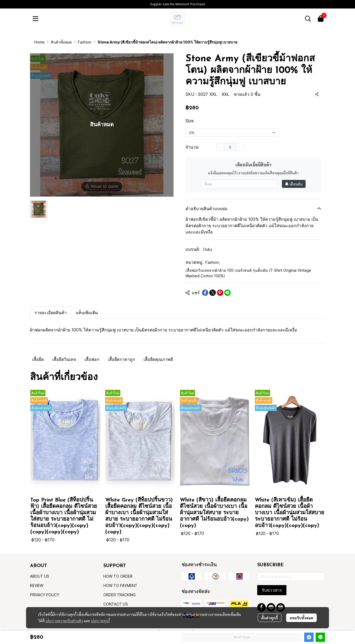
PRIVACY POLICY (45, 595)
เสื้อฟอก (92, 359)
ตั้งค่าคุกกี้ (270, 618)
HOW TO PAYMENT (120, 585)
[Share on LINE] (227, 293)
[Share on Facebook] (205, 293)
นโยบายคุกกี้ (100, 621)
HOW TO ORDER (118, 576)
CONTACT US (116, 604)
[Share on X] (213, 293)
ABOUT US (40, 576)
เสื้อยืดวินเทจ (64, 359)
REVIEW (37, 585)
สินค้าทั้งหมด (61, 42)
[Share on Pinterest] (220, 293)
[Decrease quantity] (220, 147)
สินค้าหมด (242, 637)
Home (39, 42)
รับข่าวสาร (272, 590)
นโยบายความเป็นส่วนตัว (64, 621)
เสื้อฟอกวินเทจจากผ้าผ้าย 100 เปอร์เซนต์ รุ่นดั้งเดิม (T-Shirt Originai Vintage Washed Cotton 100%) (248, 273)
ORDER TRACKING (120, 595)
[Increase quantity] (240, 147)
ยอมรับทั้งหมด (301, 618)
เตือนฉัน (294, 184)
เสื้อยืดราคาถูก (121, 359)
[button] (308, 19)
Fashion (85, 42)
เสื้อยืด (38, 359)
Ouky (208, 249)
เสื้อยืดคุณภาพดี (158, 359)
